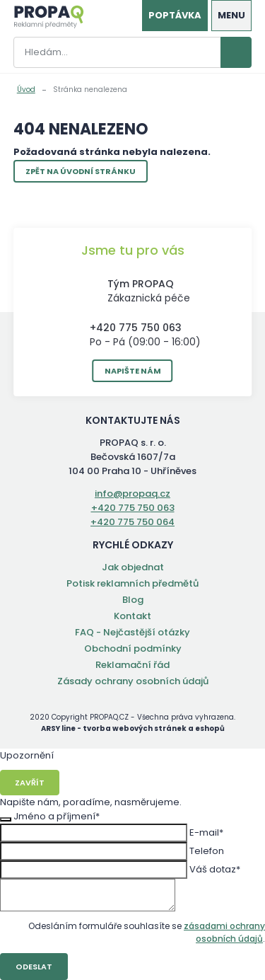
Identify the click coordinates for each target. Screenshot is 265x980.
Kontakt (132, 616)
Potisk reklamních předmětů (132, 583)
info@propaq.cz (132, 494)
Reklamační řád (132, 665)
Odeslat (34, 967)
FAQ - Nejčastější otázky (132, 632)
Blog (133, 600)
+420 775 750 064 (132, 522)
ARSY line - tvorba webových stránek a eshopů (133, 728)
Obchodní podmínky (133, 648)
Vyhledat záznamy (236, 52)
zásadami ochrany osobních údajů (224, 932)
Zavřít (30, 783)
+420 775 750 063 (136, 328)
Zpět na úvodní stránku (81, 171)
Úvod (26, 90)
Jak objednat (133, 567)
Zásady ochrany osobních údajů (133, 681)
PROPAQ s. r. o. (49, 17)
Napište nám (133, 371)
